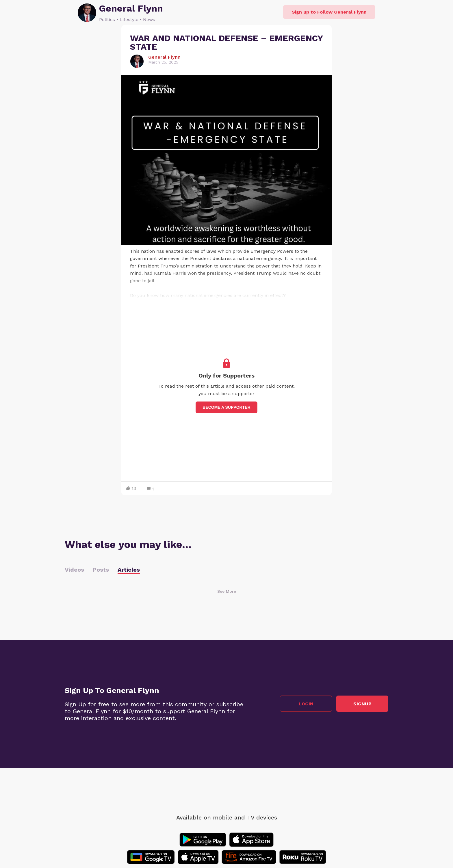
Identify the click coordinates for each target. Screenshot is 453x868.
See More (227, 591)
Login (306, 704)
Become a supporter (226, 407)
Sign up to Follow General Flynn (329, 12)
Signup (362, 704)
